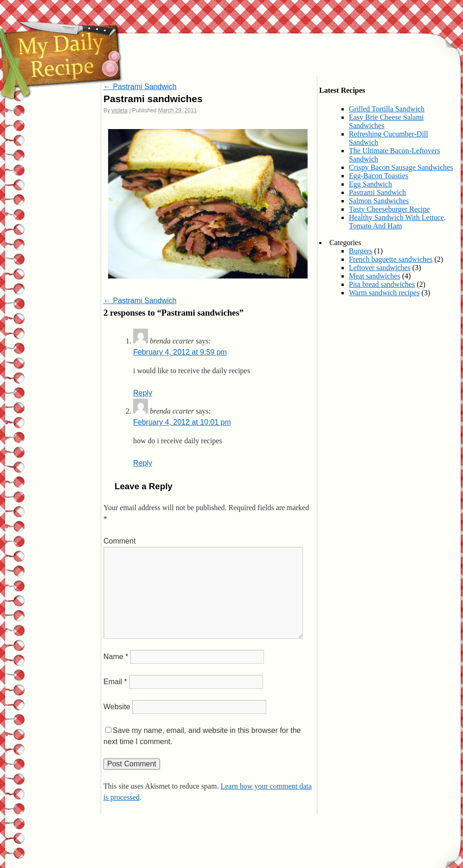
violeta (119, 110)
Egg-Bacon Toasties (379, 176)
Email (115, 682)
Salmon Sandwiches (379, 201)
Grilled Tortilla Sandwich (387, 109)
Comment (119, 541)
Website (117, 707)
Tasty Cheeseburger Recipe (389, 209)
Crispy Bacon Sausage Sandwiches (401, 167)
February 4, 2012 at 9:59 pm (180, 352)
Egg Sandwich (370, 184)
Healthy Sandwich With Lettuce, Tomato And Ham (397, 222)
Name (116, 657)
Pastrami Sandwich (140, 87)
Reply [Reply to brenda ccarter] (143, 393)
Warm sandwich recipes (384, 293)
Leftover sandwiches (380, 268)
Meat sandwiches (375, 276)
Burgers (360, 251)
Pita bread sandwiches (382, 284)
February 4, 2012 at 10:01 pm (182, 422)
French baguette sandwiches (391, 259)
